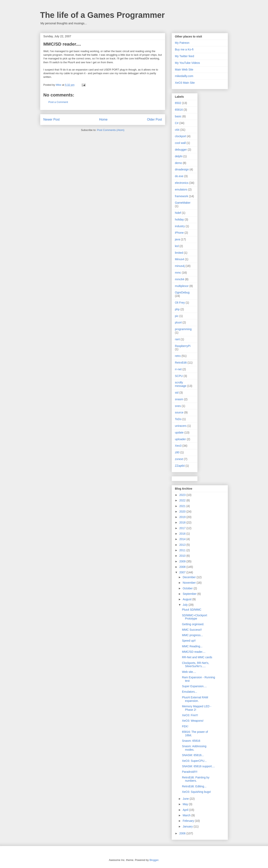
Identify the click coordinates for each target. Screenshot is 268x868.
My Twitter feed (185, 56)
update (179, 432)
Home (103, 119)
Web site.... (189, 672)
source (179, 412)
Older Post (154, 119)
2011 (183, 550)
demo (178, 163)
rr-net (178, 369)
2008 (183, 567)
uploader (180, 439)
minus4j (180, 266)
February (189, 821)
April (186, 810)
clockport (181, 136)
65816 (179, 110)
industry (180, 226)
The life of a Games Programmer (102, 15)
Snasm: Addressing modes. (194, 748)
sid (177, 393)
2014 (183, 539)
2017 (183, 528)
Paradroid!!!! (190, 772)
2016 (183, 534)
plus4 (178, 322)
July (186, 605)
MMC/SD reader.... (194, 652)
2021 (183, 506)
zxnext (179, 459)
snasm (179, 399)
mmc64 (180, 279)
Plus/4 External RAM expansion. (195, 699)
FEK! (185, 726)
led (177, 246)
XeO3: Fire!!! (190, 715)
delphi (179, 156)
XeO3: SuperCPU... (194, 761)
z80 (177, 452)
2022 (183, 500)
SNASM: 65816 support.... (198, 766)
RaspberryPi (183, 346)
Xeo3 (178, 446)
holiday (179, 219)
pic (177, 316)
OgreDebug (182, 292)
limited (179, 253)
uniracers (181, 426)
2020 (183, 512)
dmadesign (182, 169)
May (186, 804)
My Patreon (182, 43)
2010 (183, 556)
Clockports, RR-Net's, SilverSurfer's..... (196, 665)
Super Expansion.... (194, 686)
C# (177, 123)
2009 (183, 561)
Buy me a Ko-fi (184, 49)
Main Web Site (184, 70)
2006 (183, 833)
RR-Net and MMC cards (197, 657)
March (187, 815)
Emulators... (190, 692)
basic (178, 116)
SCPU (179, 376)
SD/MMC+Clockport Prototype (195, 617)
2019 (183, 517)
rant (177, 339)
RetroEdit (181, 363)
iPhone (179, 233)
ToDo (178, 419)
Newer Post (52, 119)
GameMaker (183, 203)
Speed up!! (189, 641)
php (177, 309)
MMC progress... (192, 635)
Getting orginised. (193, 624)
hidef (178, 213)
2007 (183, 572)
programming (183, 329)
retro (178, 356)
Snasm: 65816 (191, 741)
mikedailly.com (184, 76)
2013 (183, 545)
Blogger (154, 860)
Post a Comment (58, 102)
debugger (181, 150)
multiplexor (182, 286)
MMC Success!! (192, 630)
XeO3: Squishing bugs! (196, 792)
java (178, 239)
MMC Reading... (192, 646)
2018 (183, 522)
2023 (183, 495)
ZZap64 (180, 466)
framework (181, 196)
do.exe (179, 176)
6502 (178, 103)
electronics (182, 183)
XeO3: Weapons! (193, 721)
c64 (177, 130)
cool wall (180, 143)
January (188, 826)
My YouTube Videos (187, 63)
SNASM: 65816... (193, 755)
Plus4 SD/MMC (192, 610)
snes (178, 406)
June (186, 799)
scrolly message (181, 384)
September (190, 594)
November (189, 583)
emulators (181, 189)
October (188, 588)
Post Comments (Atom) (111, 130)
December (189, 577)
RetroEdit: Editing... (194, 786)
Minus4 (179, 259)
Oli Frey (180, 303)
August (187, 599)
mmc (178, 273)
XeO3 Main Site (185, 83)
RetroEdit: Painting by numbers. (196, 779)
